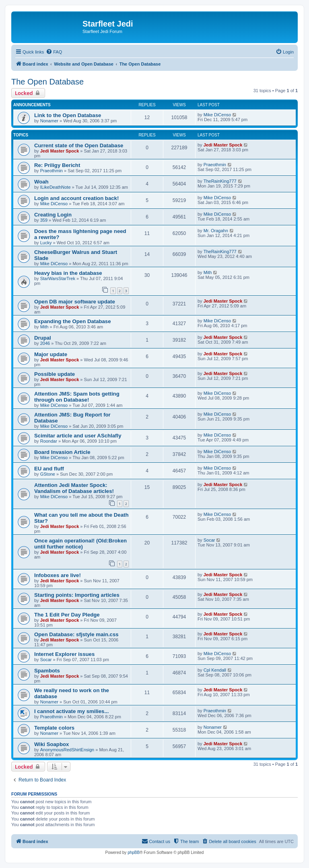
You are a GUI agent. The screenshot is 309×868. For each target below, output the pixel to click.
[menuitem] (54, 52)
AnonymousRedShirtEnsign (67, 750)
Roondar (49, 441)
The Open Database (47, 82)
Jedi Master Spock (60, 151)
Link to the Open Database (68, 115)
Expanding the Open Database (73, 321)
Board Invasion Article (62, 452)
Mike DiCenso (217, 115)
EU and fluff (49, 469)
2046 (45, 343)
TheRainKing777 (220, 181)
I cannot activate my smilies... (71, 711)
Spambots (47, 671)
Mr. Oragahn (216, 231)
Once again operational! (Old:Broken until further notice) (80, 544)
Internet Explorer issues (64, 654)
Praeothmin (51, 171)
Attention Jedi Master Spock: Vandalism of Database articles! (74, 488)
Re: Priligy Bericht (57, 165)
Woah (41, 182)
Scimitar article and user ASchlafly (78, 436)
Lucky (46, 243)
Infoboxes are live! (58, 575)
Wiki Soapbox (51, 744)
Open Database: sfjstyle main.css (76, 634)
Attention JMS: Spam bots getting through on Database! (77, 397)
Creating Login (53, 215)
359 (44, 220)
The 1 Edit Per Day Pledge (67, 615)
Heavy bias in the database (68, 273)
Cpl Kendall (215, 670)
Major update (51, 354)
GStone (48, 474)
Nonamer (49, 121)
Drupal (43, 338)
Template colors (54, 728)
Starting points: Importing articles (77, 595)
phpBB (134, 853)
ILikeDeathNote (56, 187)
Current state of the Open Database (79, 145)
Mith (208, 272)
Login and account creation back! (76, 198)
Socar (209, 540)
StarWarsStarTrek (58, 278)
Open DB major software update (75, 302)
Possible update (55, 374)
